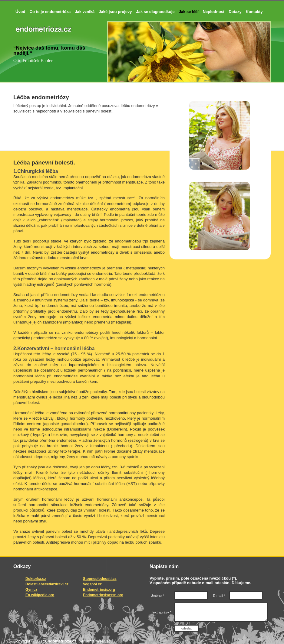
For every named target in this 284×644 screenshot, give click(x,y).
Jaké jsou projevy (115, 12)
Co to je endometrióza (50, 12)
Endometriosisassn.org (103, 595)
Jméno (158, 595)
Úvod (20, 12)
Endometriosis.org (99, 590)
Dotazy (235, 12)
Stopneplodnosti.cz (100, 579)
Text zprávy (157, 613)
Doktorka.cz (36, 579)
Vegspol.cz (92, 584)
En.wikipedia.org (40, 595)
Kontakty (254, 12)
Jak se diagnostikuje (155, 12)
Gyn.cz (31, 590)
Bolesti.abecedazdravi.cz (47, 584)
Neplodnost (214, 12)
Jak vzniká (85, 12)
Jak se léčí (189, 12)
